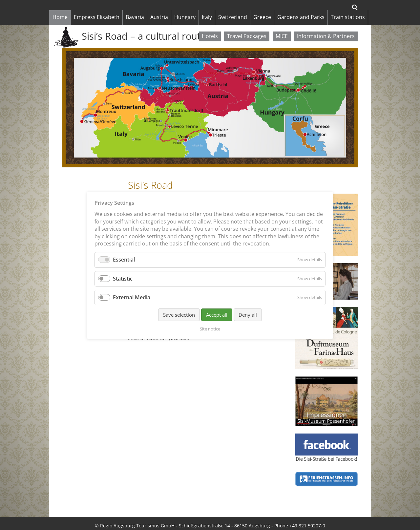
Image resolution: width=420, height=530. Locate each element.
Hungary (185, 17)
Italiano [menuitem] (257, 522)
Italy (207, 17)
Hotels (210, 36)
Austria (159, 17)
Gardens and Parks (301, 17)
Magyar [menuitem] (278, 522)
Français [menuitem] (301, 522)
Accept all (217, 314)
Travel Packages (247, 36)
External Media (132, 297)
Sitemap (133, 522)
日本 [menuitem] (320, 522)
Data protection (164, 522)
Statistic (123, 278)
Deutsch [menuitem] (234, 522)
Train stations (348, 17)
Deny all (248, 314)
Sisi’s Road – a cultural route (144, 36)
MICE (282, 36)
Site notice (107, 522)
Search (355, 7)
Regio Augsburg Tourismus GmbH (137, 515)
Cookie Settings (203, 522)
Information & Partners (326, 36)
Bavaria (135, 17)
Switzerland (233, 17)
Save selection (179, 314)
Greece (262, 17)
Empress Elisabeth (97, 17)
